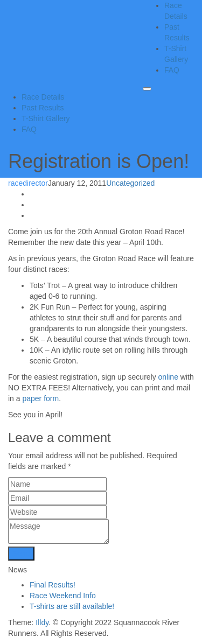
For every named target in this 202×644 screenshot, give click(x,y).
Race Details (43, 97)
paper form (40, 398)
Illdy (42, 622)
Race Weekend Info (63, 596)
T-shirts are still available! (72, 606)
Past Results (43, 108)
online (168, 377)
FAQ (172, 70)
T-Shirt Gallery (46, 118)
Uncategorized (130, 183)
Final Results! (53, 585)
